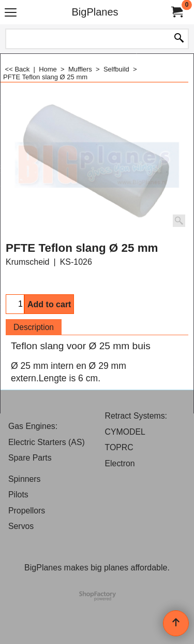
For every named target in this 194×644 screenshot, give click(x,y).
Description (34, 327)
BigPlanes (95, 12)
